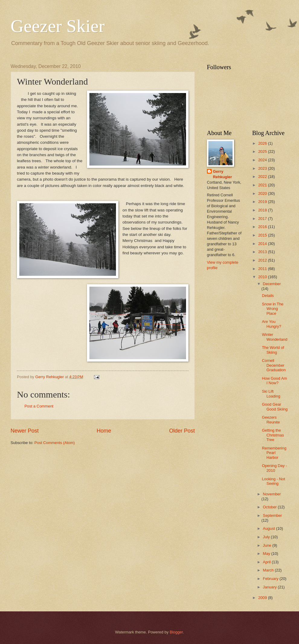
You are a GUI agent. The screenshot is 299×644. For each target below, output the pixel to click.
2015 (263, 235)
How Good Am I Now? (274, 381)
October (270, 507)
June (268, 545)
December (272, 284)
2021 (263, 185)
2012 (263, 260)
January (270, 587)
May (267, 554)
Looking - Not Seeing (273, 481)
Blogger (176, 632)
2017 (263, 219)
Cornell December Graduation (274, 365)
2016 (263, 227)
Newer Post (25, 431)
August (269, 528)
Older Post (182, 431)
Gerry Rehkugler (222, 174)
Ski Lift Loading (271, 394)
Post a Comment (39, 406)
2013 (263, 252)
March (269, 570)
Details (268, 296)
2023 (263, 168)
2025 (263, 151)
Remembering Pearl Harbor (274, 453)
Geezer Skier (58, 26)
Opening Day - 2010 (274, 468)
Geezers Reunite (271, 420)
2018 (263, 210)
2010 (263, 277)
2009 (263, 598)
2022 (263, 177)
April (267, 562)
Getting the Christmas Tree (273, 435)
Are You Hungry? (272, 324)
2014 (263, 244)
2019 (263, 202)
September (272, 515)
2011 (263, 269)
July (267, 537)
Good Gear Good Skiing (275, 407)
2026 (263, 143)
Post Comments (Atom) (55, 443)
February (271, 579)
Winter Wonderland (275, 337)
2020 (263, 193)
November (272, 494)
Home (104, 431)
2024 (263, 160)
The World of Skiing (273, 350)
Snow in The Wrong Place (273, 309)
